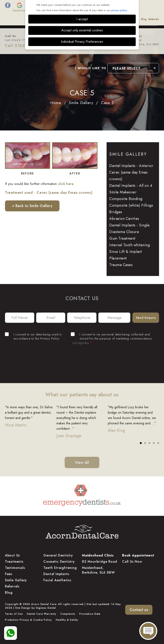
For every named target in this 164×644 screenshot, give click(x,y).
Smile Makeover (123, 192)
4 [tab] (154, 443)
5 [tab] (158, 443)
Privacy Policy (50, 339)
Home (56, 103)
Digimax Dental (46, 608)
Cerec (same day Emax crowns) (128, 176)
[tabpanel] (31, 419)
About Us (34, 19)
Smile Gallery (82, 19)
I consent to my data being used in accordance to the (33, 336)
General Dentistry (58, 555)
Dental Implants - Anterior (131, 166)
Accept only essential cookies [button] (82, 30)
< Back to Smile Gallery (32, 206)
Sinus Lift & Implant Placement (126, 255)
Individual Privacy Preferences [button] (82, 42)
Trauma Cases (121, 265)
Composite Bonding (126, 199)
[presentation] (82, 360)
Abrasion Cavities (124, 219)
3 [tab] (150, 443)
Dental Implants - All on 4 (131, 186)
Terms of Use (14, 614)
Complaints (68, 614)
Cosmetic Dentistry (59, 562)
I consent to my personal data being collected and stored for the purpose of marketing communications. (112, 336)
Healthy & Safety (67, 620)
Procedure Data (90, 614)
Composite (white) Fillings (131, 205)
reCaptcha (82, 343)
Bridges (116, 212)
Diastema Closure (124, 232)
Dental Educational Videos (124, 19)
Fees (59, 19)
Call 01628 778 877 (19, 40)
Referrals (154, 19)
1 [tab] (141, 443)
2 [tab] (145, 443)
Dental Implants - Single (129, 225)
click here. (66, 184)
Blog (144, 19)
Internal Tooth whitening (130, 245)
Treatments (47, 19)
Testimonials (99, 19)
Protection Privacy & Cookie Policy (28, 620)
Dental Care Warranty (42, 614)
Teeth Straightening (60, 568)
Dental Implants (56, 574)
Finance (68, 19)
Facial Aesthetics (57, 580)
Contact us (139, 610)
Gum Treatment (122, 238)
